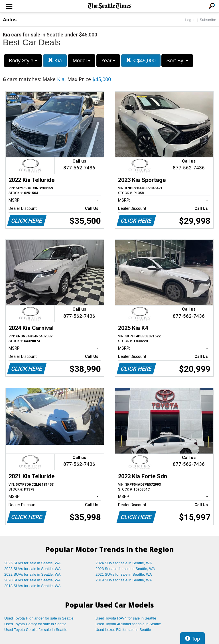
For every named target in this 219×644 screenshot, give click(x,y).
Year (108, 61)
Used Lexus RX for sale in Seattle (123, 630)
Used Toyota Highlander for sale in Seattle (39, 618)
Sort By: (177, 61)
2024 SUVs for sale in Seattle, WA (124, 563)
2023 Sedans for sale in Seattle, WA (125, 569)
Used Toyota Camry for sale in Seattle (35, 624)
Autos (10, 20)
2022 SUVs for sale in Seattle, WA (33, 574)
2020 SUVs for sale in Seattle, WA (33, 580)
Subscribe (208, 20)
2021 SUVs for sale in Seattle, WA (124, 574)
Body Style (23, 61)
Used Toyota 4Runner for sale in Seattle (128, 624)
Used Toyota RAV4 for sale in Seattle (126, 618)
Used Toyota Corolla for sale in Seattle (36, 630)
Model (82, 61)
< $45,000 (141, 60)
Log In (190, 20)
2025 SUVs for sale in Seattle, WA (33, 563)
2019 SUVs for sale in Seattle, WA (124, 580)
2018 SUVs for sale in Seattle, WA (33, 586)
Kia (55, 60)
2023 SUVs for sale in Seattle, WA (33, 569)
